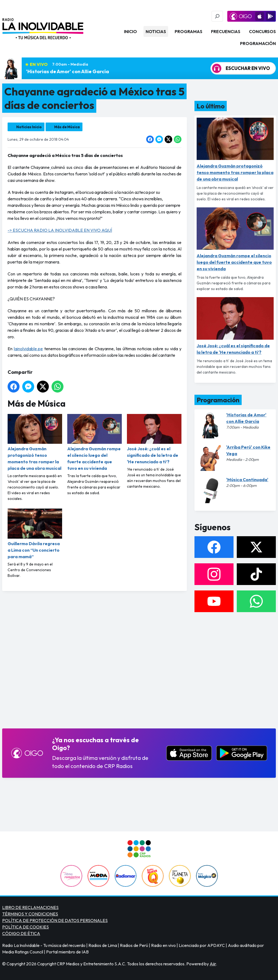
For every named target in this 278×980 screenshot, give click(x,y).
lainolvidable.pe (28, 349)
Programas (188, 31)
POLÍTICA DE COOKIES (25, 927)
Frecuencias (226, 31)
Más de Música (67, 127)
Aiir (213, 964)
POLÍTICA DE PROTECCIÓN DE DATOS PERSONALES (55, 920)
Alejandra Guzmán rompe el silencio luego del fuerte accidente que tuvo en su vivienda (95, 442)
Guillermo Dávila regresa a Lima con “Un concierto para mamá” (35, 534)
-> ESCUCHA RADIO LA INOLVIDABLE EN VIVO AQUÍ (60, 230)
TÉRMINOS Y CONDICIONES (30, 914)
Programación (258, 43)
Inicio (130, 31)
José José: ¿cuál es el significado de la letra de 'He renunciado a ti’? (154, 439)
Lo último (211, 106)
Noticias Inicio (29, 127)
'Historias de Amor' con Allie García (68, 71)
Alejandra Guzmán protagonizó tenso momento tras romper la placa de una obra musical (35, 442)
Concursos (262, 31)
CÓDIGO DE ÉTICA (21, 933)
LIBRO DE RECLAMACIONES (30, 907)
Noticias (156, 31)
